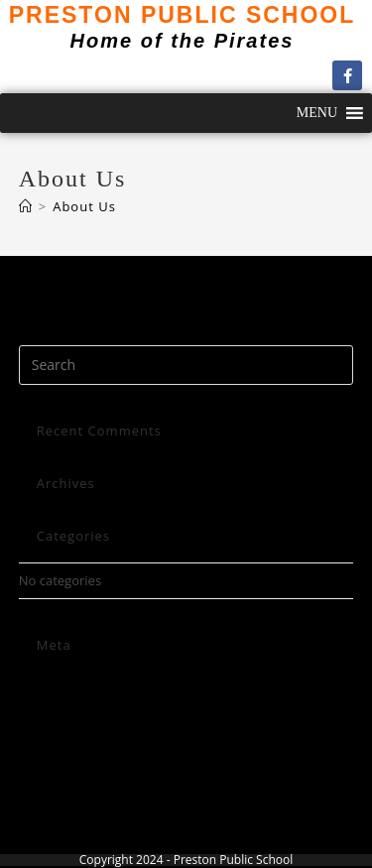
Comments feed (66, 729)
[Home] (26, 206)
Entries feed (55, 706)
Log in (37, 682)
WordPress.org (63, 753)
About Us (84, 206)
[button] (317, 113)
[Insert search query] (186, 365)
